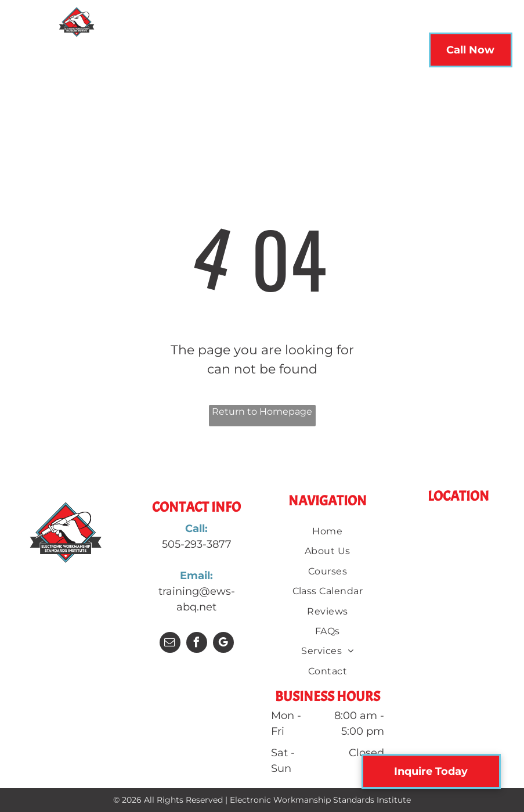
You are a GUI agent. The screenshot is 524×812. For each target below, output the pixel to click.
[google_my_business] (223, 644)
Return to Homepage (262, 412)
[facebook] (197, 644)
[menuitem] (129, 53)
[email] (170, 644)
